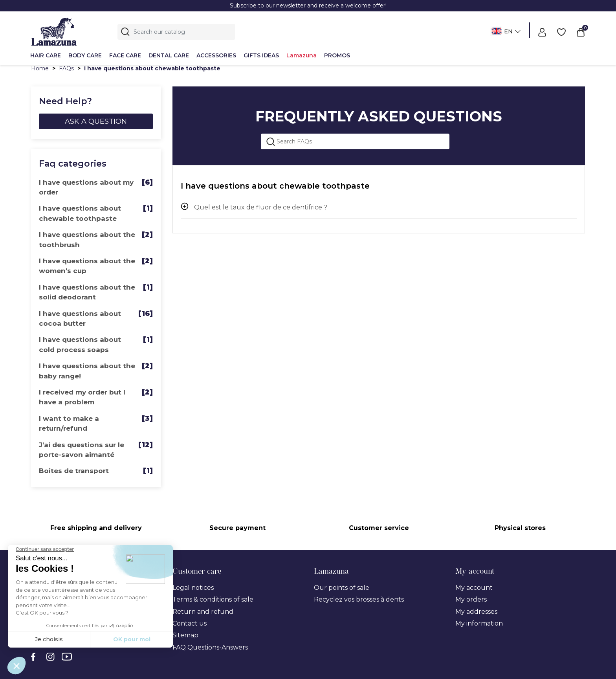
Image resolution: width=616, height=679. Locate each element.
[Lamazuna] (54, 30)
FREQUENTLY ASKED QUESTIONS (379, 116)
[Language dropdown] (505, 32)
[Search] (176, 32)
